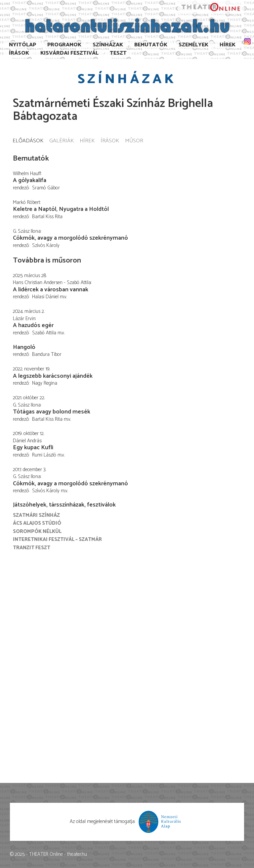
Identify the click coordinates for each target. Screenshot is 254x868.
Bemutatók (151, 45)
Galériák (62, 141)
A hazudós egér (33, 325)
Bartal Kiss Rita (47, 217)
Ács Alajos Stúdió (37, 523)
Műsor (134, 141)
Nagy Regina (45, 383)
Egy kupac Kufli (33, 448)
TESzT (118, 53)
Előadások (28, 141)
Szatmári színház (36, 515)
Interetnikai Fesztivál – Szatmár (57, 539)
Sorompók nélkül (37, 531)
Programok (64, 45)
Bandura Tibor (47, 354)
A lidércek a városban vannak (51, 290)
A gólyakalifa (30, 180)
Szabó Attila (44, 333)
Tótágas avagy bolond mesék (52, 412)
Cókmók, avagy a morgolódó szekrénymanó (70, 238)
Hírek (228, 45)
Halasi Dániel (45, 297)
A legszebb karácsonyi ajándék (53, 376)
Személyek (193, 45)
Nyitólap (22, 45)
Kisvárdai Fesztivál (69, 53)
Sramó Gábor (46, 188)
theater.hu (77, 854)
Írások (19, 53)
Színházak (108, 45)
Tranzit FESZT (32, 548)
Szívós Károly (46, 245)
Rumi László (44, 455)
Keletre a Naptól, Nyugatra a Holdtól (61, 209)
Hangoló (24, 347)
